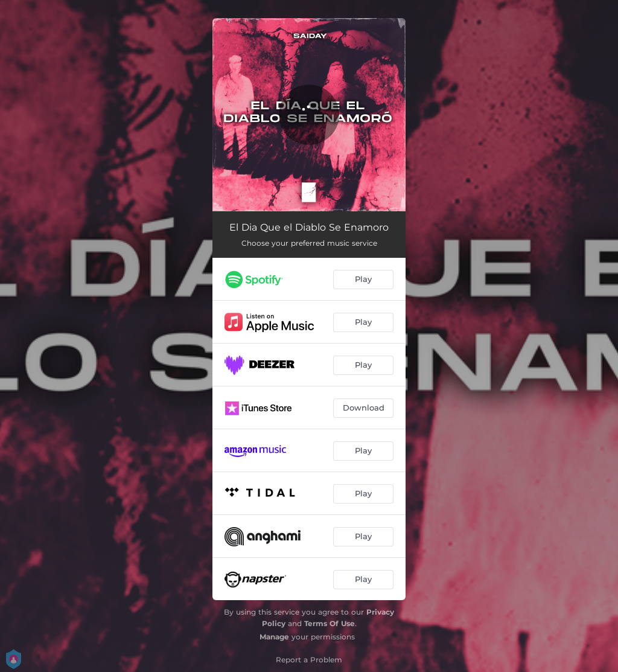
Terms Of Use (330, 623)
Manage (274, 637)
